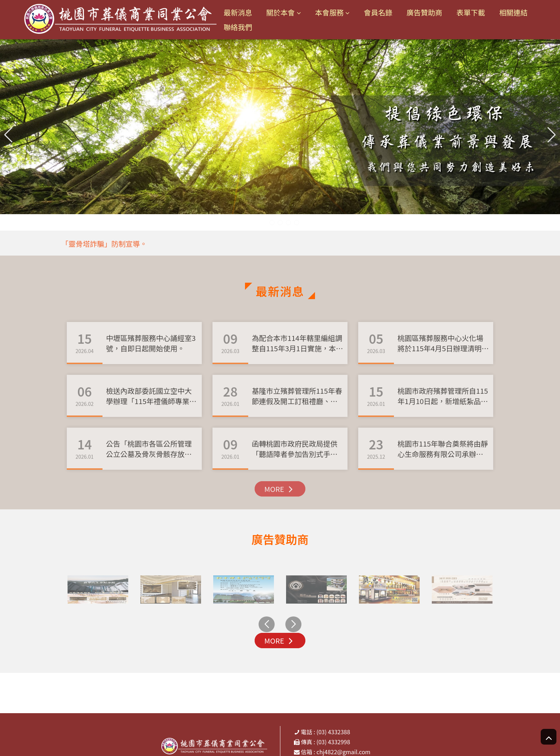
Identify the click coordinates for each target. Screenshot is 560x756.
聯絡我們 (238, 27)
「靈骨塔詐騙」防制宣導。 (104, 244)
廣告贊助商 (424, 13)
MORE (280, 508)
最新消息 (238, 13)
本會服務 (329, 13)
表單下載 (471, 13)
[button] (552, 135)
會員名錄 (378, 13)
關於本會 (281, 13)
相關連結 (514, 13)
